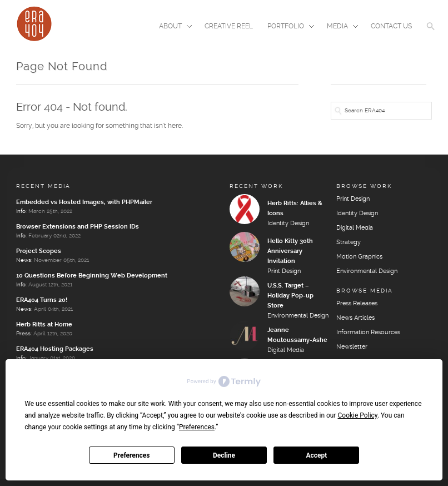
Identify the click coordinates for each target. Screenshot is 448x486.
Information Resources (368, 333)
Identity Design (288, 224)
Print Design (284, 271)
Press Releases (357, 304)
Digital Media (286, 350)
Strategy (349, 242)
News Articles (355, 318)
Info (21, 211)
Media (339, 27)
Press (23, 334)
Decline (224, 455)
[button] (431, 33)
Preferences (132, 455)
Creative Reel (229, 26)
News (24, 260)
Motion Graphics (359, 257)
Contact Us (391, 26)
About (172, 27)
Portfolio (287, 27)
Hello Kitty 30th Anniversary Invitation (290, 251)
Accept (316, 455)
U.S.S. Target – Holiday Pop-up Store (290, 296)
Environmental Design (298, 316)
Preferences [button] (197, 427)
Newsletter (352, 347)
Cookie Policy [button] (358, 415)
